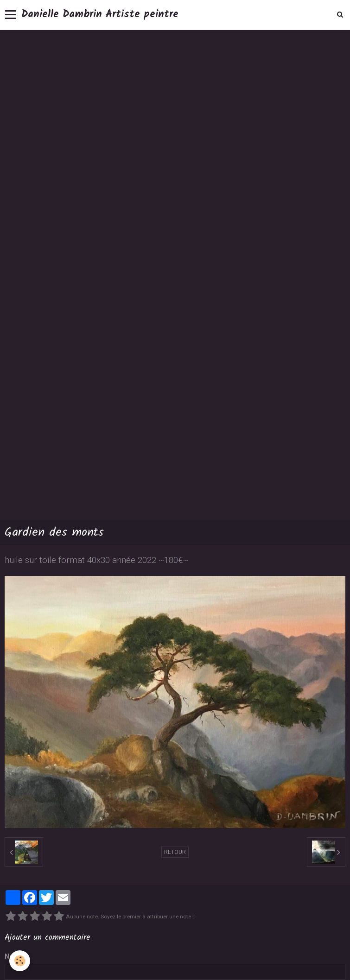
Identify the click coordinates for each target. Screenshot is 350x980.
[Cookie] (20, 961)
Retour (175, 852)
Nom (12, 957)
